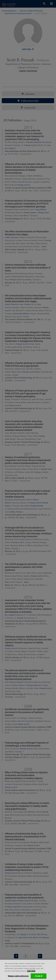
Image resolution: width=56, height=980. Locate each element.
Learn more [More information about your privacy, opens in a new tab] (31, 973)
